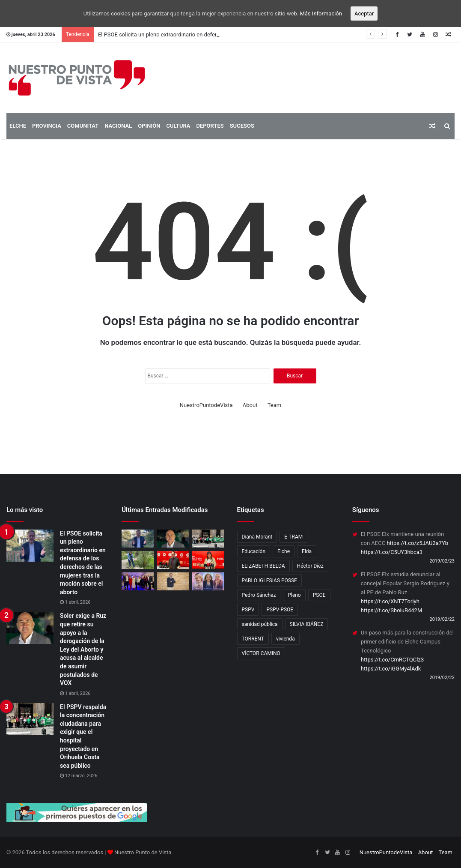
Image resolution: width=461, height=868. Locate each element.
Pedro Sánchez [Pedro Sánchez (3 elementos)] (259, 595)
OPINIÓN (149, 126)
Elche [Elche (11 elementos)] (284, 551)
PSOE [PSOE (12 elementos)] (319, 595)
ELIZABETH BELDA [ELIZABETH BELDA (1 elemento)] (263, 566)
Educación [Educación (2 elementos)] (254, 551)
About (250, 405)
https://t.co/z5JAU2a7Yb (417, 543)
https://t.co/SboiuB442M (392, 610)
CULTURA (178, 126)
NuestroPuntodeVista (206, 405)
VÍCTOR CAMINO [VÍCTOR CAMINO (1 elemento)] (261, 653)
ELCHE (18, 126)
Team (275, 405)
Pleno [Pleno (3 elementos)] (294, 595)
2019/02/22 (442, 619)
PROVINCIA (47, 126)
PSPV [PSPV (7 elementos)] (248, 610)
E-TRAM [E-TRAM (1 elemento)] (293, 537)
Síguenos (366, 510)
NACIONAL (118, 126)
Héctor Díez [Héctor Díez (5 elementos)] (310, 566)
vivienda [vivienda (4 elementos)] (286, 639)
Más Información (321, 13)
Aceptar (364, 13)
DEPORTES (210, 126)
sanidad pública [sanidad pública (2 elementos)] (260, 624)
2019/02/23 (442, 561)
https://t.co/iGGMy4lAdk (391, 669)
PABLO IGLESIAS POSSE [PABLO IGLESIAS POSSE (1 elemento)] (269, 581)
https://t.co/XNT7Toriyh (390, 601)
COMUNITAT (83, 126)
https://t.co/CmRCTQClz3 (392, 660)
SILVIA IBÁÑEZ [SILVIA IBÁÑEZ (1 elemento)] (307, 624)
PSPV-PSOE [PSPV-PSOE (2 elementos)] (280, 610)
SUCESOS (242, 126)
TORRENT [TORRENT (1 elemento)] (253, 639)
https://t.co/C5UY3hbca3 (392, 552)
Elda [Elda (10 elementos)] (307, 551)
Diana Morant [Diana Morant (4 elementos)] (257, 537)
